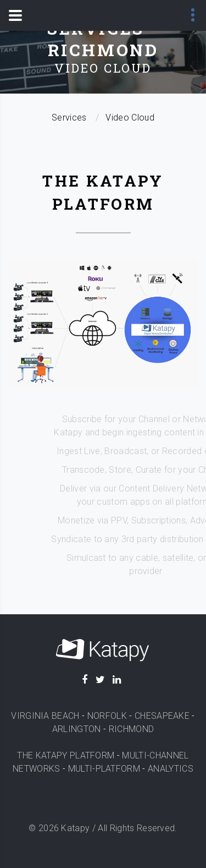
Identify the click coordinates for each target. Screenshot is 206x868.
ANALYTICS (171, 769)
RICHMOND (132, 729)
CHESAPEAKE (162, 716)
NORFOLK (107, 716)
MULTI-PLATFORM (104, 769)
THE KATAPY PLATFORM (66, 755)
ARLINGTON (77, 729)
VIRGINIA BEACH (45, 716)
